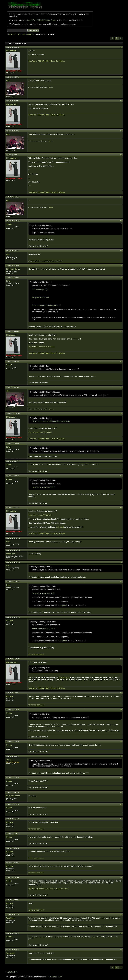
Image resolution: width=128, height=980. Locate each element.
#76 (121, 877)
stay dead (60, 527)
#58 (121, 508)
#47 (121, 221)
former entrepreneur (36, 654)
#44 (121, 131)
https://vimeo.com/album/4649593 (42, 347)
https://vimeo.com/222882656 (40, 515)
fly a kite (51, 87)
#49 (121, 265)
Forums (12, 35)
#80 (121, 950)
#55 (121, 443)
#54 (121, 413)
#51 (121, 331)
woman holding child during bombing (46, 305)
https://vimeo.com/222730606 (40, 432)
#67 (121, 741)
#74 (121, 848)
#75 (121, 863)
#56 (121, 461)
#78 (121, 915)
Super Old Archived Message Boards (42, 20)
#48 (121, 251)
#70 (121, 792)
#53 (121, 387)
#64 (121, 659)
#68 (121, 756)
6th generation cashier (41, 298)
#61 (121, 562)
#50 (121, 277)
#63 (121, 617)
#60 (121, 550)
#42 (121, 77)
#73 (121, 834)
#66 (121, 709)
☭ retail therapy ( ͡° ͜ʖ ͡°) (41, 290)
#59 (121, 538)
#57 (121, 476)
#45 (121, 155)
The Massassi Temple (55, 977)
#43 (121, 101)
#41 (121, 47)
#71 (121, 804)
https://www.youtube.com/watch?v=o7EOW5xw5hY (48, 889)
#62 (121, 582)
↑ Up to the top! (11, 972)
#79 (121, 933)
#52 (121, 361)
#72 (121, 819)
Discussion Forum (26, 35)
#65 (121, 693)
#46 (121, 197)
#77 (121, 900)
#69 (121, 778)
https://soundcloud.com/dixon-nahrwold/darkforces (52, 421)
